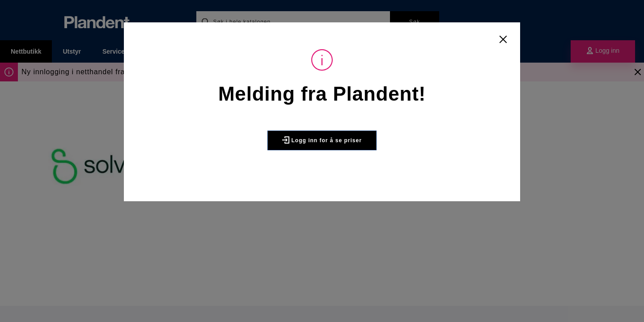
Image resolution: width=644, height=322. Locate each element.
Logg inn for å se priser (322, 140)
